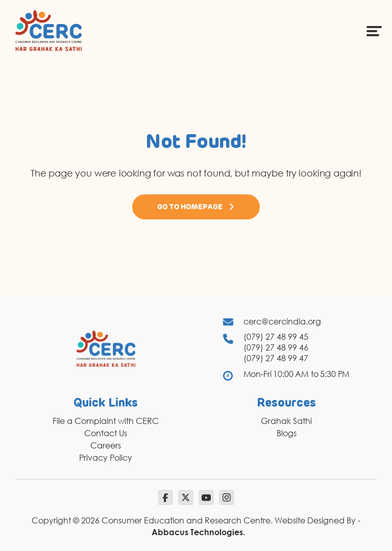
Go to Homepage (196, 207)
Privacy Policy (106, 458)
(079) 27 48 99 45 (276, 337)
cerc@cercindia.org (282, 321)
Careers (106, 445)
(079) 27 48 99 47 (276, 358)
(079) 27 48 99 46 (276, 347)
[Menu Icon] (374, 31)
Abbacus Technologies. (198, 532)
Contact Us (106, 433)
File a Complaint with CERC (106, 421)
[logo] (48, 30)
